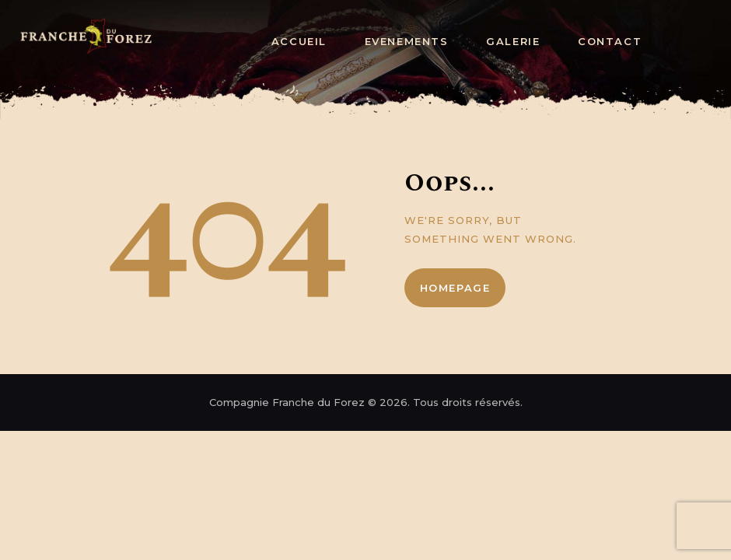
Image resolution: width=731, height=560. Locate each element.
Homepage (455, 288)
